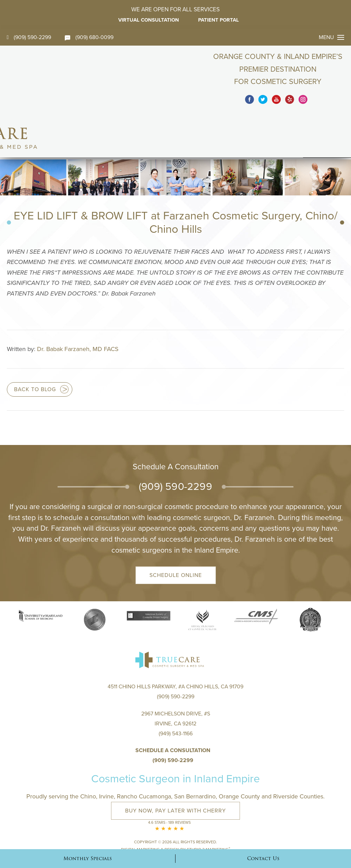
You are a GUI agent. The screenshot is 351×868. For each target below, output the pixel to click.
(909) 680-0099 (89, 37)
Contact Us (263, 858)
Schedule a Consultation (173, 710)
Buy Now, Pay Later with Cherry (175, 771)
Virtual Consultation (148, 20)
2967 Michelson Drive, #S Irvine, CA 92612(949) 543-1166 (176, 684)
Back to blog (35, 348)
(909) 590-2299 (29, 37)
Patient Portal (220, 20)
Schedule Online (176, 534)
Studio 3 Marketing (208, 809)
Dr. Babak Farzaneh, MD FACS (78, 308)
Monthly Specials (88, 858)
